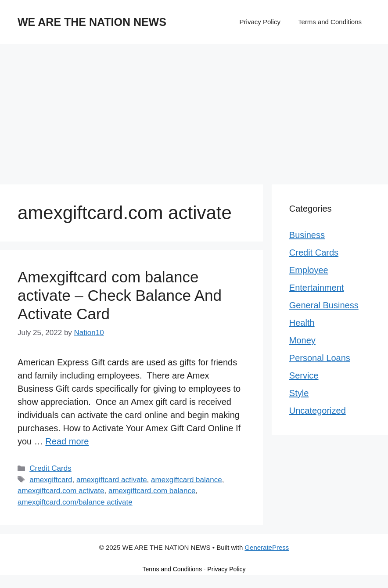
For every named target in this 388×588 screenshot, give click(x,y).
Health (302, 323)
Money (302, 340)
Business (307, 235)
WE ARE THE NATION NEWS (92, 22)
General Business (324, 305)
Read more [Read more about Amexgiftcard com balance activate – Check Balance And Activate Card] (67, 441)
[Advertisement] (194, 110)
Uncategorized (318, 411)
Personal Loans (320, 358)
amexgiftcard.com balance (152, 491)
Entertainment (317, 288)
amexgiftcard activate (112, 480)
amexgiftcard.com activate (61, 491)
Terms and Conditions (330, 22)
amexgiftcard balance (187, 480)
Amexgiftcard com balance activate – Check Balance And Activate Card (120, 295)
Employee (309, 270)
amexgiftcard (51, 480)
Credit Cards (50, 468)
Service (304, 375)
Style (299, 393)
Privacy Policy (260, 22)
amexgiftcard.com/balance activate (75, 502)
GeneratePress (267, 547)
